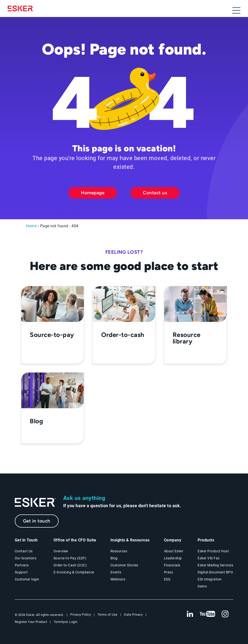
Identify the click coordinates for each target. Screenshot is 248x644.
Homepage (93, 193)
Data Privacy (133, 615)
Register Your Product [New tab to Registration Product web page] (31, 622)
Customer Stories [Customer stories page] (124, 565)
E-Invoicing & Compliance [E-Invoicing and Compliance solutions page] (74, 572)
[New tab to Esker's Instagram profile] (225, 614)
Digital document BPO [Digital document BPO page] (215, 572)
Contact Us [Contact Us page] (24, 551)
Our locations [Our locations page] (26, 558)
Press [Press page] (169, 572)
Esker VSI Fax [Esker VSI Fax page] (209, 558)
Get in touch (37, 521)
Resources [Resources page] (119, 551)
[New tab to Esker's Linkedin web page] (190, 614)
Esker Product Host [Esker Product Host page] (213, 551)
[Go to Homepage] (35, 502)
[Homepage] (22, 8)
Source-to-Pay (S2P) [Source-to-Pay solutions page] (70, 558)
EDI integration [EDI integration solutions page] (210, 579)
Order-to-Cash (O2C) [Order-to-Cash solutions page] (70, 565)
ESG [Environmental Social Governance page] (167, 579)
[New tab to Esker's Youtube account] (208, 614)
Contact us (155, 193)
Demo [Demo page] (202, 586)
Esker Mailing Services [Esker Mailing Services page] (215, 565)
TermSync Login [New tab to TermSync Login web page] (66, 622)
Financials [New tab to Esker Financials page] (172, 565)
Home (31, 226)
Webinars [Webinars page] (118, 579)
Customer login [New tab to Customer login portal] (27, 579)
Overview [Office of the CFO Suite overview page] (61, 551)
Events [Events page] (116, 572)
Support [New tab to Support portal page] (21, 572)
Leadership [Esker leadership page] (173, 558)
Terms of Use (108, 615)
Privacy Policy (81, 615)
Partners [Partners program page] (22, 565)
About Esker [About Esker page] (174, 551)
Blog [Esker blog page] (114, 558)
